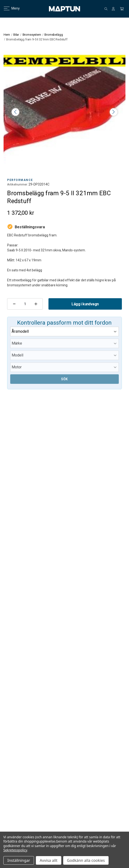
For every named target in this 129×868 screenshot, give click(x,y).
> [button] (114, 112)
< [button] (15, 112)
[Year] (64, 332)
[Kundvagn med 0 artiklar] (122, 9)
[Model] (64, 355)
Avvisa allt (48, 860)
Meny (9, 8)
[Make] (64, 343)
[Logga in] (113, 9)
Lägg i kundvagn (85, 304)
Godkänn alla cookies (86, 860)
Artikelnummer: (17, 184)
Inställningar (19, 860)
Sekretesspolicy (15, 850)
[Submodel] (64, 367)
